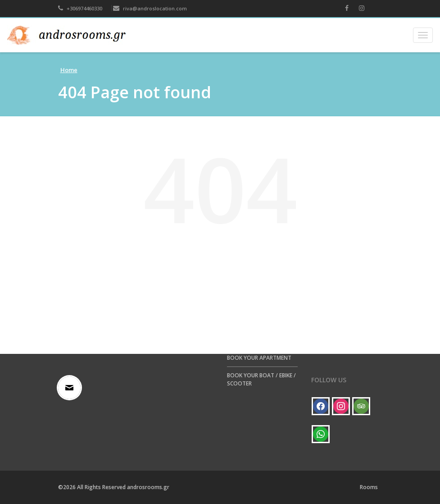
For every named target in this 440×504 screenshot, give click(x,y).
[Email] (72, 388)
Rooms (369, 487)
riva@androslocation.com (150, 8)
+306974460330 (80, 8)
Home (69, 70)
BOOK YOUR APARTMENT (259, 358)
